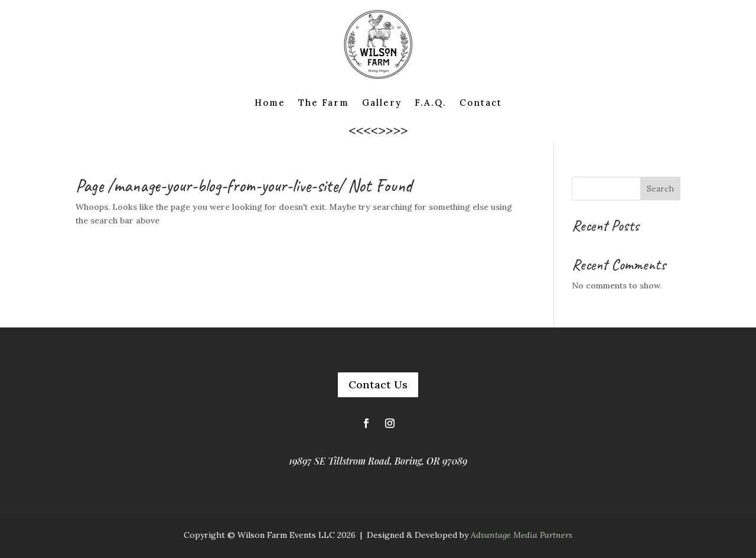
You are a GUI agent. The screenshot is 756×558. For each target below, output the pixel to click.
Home (270, 103)
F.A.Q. (431, 103)
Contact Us (378, 385)
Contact (481, 103)
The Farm (324, 103)
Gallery (382, 103)
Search (660, 189)
